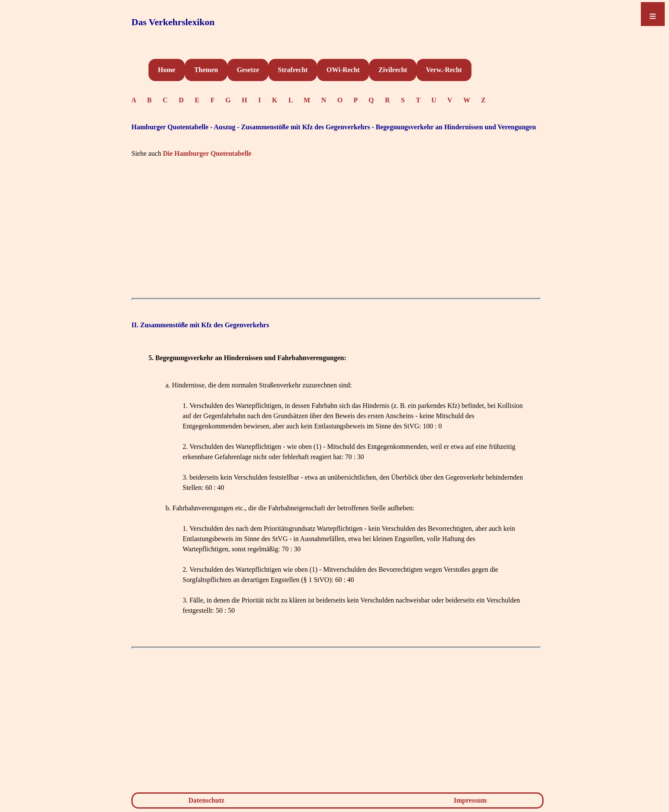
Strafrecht (293, 70)
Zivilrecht (393, 70)
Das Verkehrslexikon (173, 22)
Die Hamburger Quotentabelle (207, 153)
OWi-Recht (343, 70)
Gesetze (248, 70)
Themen (206, 70)
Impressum (470, 800)
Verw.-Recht (444, 70)
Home (167, 70)
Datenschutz (206, 800)
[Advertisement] (336, 234)
